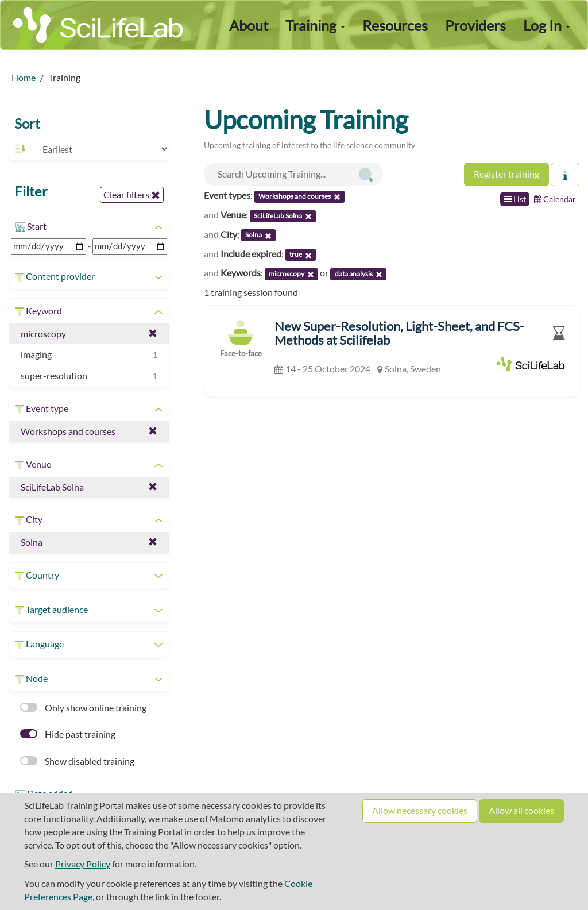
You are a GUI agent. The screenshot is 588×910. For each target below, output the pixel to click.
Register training (506, 174)
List (515, 199)
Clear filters (132, 195)
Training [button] (315, 25)
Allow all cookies (521, 810)
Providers (475, 25)
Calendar (555, 199)
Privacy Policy (83, 864)
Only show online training (83, 707)
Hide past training (68, 734)
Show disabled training (77, 761)
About (249, 25)
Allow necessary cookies (420, 810)
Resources (395, 25)
